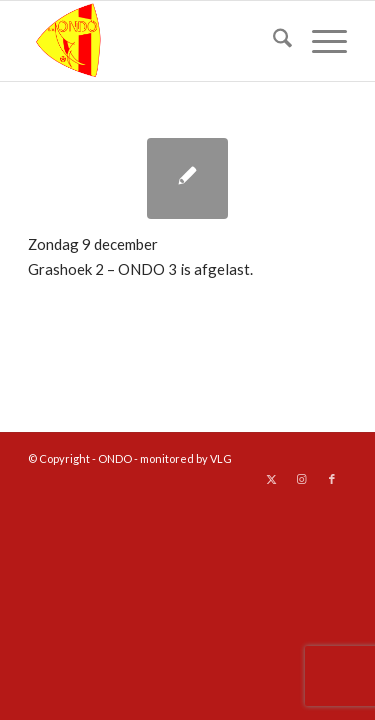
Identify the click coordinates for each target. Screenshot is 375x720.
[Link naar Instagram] (302, 479)
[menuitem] (272, 41)
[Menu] (319, 41)
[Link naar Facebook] (332, 479)
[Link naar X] (272, 479)
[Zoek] (272, 41)
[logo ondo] (155, 41)
